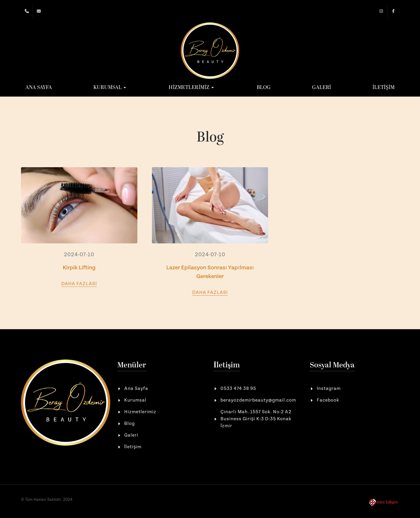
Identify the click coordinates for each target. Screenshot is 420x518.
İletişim (133, 447)
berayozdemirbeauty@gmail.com (258, 400)
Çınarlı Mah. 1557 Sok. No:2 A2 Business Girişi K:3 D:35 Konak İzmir (256, 419)
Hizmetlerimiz (140, 412)
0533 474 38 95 (238, 389)
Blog (129, 424)
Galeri (131, 435)
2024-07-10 (79, 254)
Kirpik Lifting (79, 268)
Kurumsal (135, 400)
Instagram (329, 389)
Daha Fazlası (79, 284)
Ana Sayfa (136, 389)
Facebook (328, 400)
